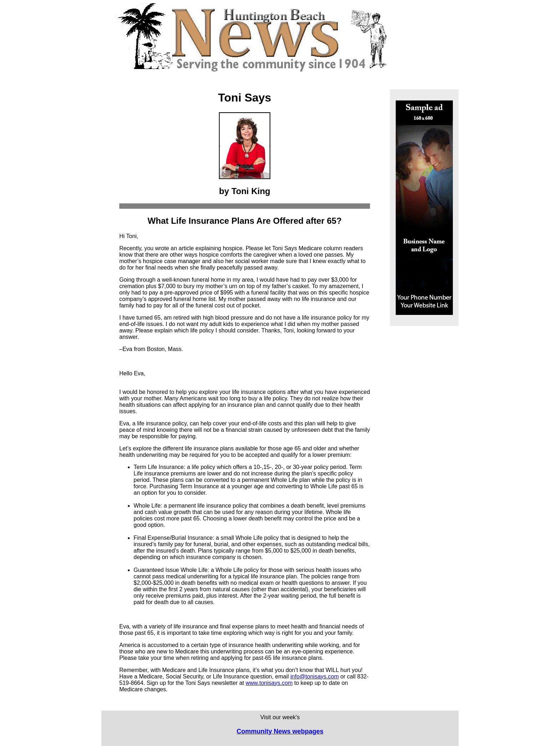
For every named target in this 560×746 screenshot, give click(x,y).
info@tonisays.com (314, 676)
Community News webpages (280, 731)
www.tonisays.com (269, 683)
